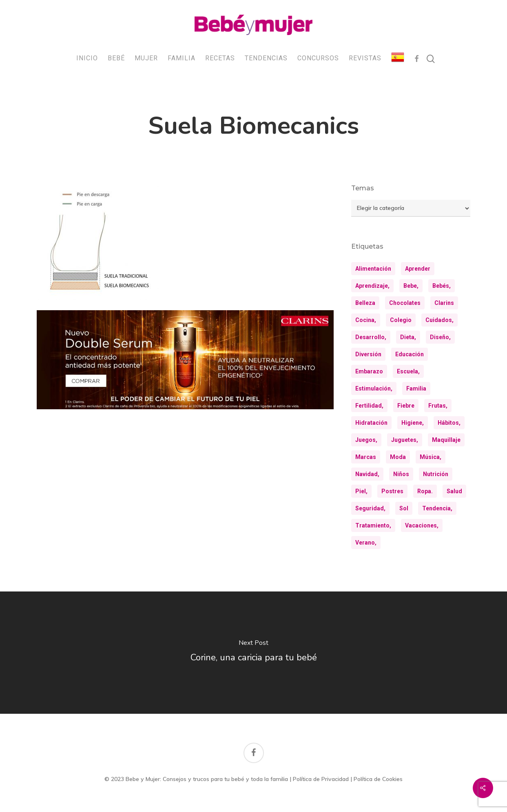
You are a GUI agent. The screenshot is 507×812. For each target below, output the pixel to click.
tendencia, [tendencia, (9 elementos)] (437, 508)
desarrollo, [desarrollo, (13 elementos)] (371, 337)
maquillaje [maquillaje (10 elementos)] (446, 440)
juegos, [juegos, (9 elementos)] (366, 440)
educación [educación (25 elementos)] (410, 354)
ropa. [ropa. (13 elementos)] (425, 491)
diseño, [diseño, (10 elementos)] (440, 337)
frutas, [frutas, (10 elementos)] (438, 406)
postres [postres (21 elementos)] (392, 491)
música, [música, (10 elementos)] (431, 457)
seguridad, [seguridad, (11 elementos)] (370, 508)
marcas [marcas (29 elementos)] (366, 457)
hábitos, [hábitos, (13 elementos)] (449, 423)
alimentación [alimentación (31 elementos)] (373, 269)
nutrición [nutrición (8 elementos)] (436, 474)
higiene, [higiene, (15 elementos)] (413, 423)
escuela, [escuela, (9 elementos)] (408, 371)
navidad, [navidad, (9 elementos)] (367, 474)
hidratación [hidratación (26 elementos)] (371, 423)
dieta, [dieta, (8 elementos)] (408, 337)
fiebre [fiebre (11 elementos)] (406, 406)
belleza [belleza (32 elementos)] (365, 303)
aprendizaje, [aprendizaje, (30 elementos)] (372, 286)
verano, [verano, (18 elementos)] (366, 543)
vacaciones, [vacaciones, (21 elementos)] (422, 525)
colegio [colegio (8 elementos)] (401, 320)
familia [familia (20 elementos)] (416, 388)
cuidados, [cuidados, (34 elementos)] (439, 320)
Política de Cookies (378, 779)
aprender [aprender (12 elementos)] (418, 269)
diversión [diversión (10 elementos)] (368, 354)
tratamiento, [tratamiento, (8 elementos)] (373, 525)
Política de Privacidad (321, 779)
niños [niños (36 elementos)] (401, 474)
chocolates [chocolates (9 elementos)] (405, 303)
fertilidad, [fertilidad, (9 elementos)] (369, 406)
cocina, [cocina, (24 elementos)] (366, 320)
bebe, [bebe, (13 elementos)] (411, 286)
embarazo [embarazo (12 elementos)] (369, 371)
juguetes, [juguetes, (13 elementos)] (405, 440)
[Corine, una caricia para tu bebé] (254, 653)
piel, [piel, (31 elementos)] (361, 491)
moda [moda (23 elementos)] (398, 457)
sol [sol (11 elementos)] (404, 508)
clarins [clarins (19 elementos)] (444, 303)
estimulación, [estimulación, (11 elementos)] (374, 388)
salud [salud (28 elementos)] (454, 491)
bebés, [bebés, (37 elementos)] (442, 286)
